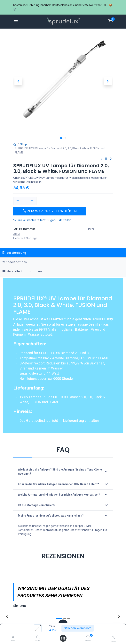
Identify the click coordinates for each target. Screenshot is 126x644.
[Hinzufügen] (32, 201)
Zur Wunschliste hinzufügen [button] (35, 220)
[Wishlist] (88, 637)
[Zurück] (7, 616)
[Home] (13, 637)
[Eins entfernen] (18, 201)
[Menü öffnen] (63, 638)
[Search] (38, 637)
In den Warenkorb (78, 628)
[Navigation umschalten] (16, 22)
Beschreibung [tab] (14, 253)
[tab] (63, 262)
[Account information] (113, 637)
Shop (24, 144)
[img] (119, 616)
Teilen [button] (65, 220)
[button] (18, 81)
